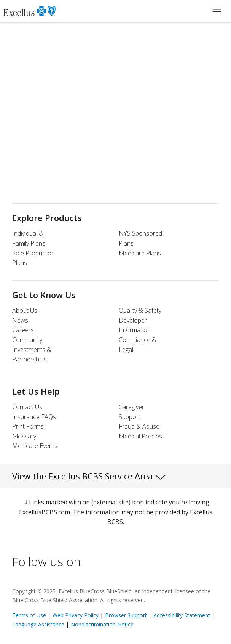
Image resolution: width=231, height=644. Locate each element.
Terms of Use (29, 615)
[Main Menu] (217, 11)
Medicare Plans (140, 253)
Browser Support (126, 615)
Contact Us (27, 407)
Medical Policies (140, 436)
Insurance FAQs (34, 417)
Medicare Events (35, 446)
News (20, 320)
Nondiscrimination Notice (102, 624)
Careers (23, 330)
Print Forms (28, 426)
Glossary (24, 436)
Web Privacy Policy (76, 615)
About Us (25, 310)
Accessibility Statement (182, 615)
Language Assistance (39, 624)
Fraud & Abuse (139, 426)
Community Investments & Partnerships (32, 349)
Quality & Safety (140, 310)
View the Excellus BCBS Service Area (89, 476)
